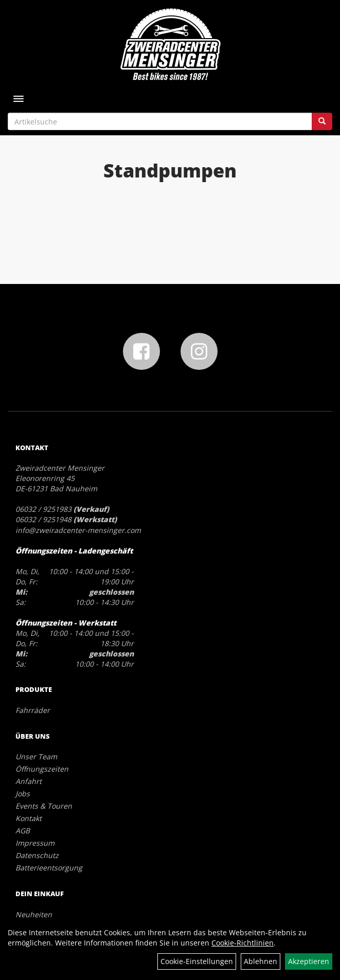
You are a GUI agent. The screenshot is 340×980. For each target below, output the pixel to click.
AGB (23, 831)
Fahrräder (33, 710)
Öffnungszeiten (42, 769)
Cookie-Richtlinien (243, 943)
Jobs (23, 794)
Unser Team (36, 756)
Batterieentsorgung (49, 868)
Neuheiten (34, 914)
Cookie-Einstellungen (197, 961)
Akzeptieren (309, 961)
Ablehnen (261, 961)
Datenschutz (37, 855)
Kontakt (29, 818)
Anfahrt (29, 781)
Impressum (35, 843)
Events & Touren (44, 806)
